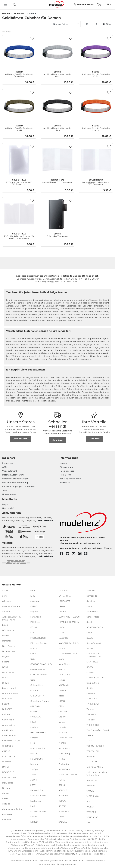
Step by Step (93, 683)
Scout (89, 632)
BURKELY (7, 709)
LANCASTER (64, 601)
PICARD (62, 743)
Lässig (62, 606)
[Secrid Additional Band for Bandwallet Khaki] (19, 106)
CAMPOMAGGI (9, 735)
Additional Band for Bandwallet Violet (96, 74)
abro (4, 596)
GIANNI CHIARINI (39, 675)
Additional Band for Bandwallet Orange (96, 128)
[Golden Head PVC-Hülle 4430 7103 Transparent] (57, 160)
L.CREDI (34, 822)
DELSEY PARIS (9, 777)
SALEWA (91, 591)
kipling (34, 806)
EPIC (33, 596)
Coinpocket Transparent (57, 235)
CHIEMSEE (8, 746)
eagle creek (8, 814)
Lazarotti (63, 612)
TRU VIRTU (92, 762)
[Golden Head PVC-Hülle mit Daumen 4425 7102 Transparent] (19, 160)
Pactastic (63, 732)
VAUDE (90, 791)
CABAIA (6, 714)
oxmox (62, 722)
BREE (5, 678)
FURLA (34, 648)
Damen (6, 13)
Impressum (8, 463)
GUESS (34, 711)
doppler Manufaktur (12, 809)
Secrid (90, 648)
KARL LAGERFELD (39, 795)
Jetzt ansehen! (21, 439)
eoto (33, 591)
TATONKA (91, 714)
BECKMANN (8, 630)
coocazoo (7, 762)
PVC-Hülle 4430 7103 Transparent (57, 181)
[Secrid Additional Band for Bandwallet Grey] (57, 52)
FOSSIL (34, 627)
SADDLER (63, 822)
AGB (4, 467)
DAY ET (6, 767)
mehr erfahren (45, 521)
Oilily (61, 706)
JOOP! (33, 780)
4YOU (5, 591)
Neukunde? (8, 508)
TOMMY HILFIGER (95, 746)
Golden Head (37, 685)
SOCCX (90, 667)
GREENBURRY (37, 696)
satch (89, 606)
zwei (89, 822)
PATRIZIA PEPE (66, 738)
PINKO (62, 759)
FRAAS (34, 632)
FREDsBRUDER (38, 638)
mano (61, 659)
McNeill (62, 680)
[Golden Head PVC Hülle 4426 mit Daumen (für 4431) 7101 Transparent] (19, 214)
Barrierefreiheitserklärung (15, 483)
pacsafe (62, 727)
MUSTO (62, 690)
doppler (6, 804)
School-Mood (93, 617)
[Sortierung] (65, 24)
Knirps (34, 817)
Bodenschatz (9, 651)
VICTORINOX (93, 796)
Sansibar (91, 601)
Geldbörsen (18, 13)
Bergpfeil (7, 641)
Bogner (6, 656)
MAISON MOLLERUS (69, 643)
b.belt (5, 625)
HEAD (33, 722)
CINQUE (6, 751)
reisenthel (63, 795)
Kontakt (64, 463)
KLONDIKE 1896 (38, 811)
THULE (90, 735)
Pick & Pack (64, 748)
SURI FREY (92, 699)
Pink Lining (64, 753)
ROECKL (63, 806)
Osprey (62, 717)
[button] (32, 38)
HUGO (34, 753)
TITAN (89, 741)
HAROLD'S (36, 717)
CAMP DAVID (9, 730)
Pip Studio (64, 764)
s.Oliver (90, 672)
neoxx (61, 696)
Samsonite (92, 596)
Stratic (90, 688)
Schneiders (92, 612)
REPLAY (62, 801)
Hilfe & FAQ (65, 475)
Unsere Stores (9, 494)
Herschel (35, 738)
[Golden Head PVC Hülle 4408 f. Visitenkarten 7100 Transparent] (96, 160)
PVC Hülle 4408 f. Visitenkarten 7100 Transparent (96, 182)
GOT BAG (35, 690)
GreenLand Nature (40, 701)
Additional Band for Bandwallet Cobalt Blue (19, 74)
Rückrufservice (67, 471)
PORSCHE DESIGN (68, 775)
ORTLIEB (63, 711)
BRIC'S (5, 683)
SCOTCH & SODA (95, 627)
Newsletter (65, 483)
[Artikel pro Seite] (91, 24)
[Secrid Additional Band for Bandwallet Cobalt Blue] (19, 52)
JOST (33, 785)
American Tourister (11, 606)
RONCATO (64, 811)
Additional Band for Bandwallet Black (57, 128)
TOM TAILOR (93, 751)
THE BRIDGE (93, 725)
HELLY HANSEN (38, 732)
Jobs (4, 490)
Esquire (34, 612)
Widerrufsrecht (10, 471)
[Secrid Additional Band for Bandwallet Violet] (96, 52)
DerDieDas (8, 783)
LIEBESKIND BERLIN (69, 622)
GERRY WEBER (38, 669)
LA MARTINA (65, 596)
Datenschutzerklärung (13, 475)
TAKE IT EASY (93, 704)
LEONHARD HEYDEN (69, 617)
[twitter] (69, 554)
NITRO (62, 701)
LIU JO (62, 627)
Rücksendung (67, 467)
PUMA (62, 780)
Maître (62, 648)
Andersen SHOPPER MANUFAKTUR (12, 618)
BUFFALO (7, 699)
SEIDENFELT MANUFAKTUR (94, 655)
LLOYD (62, 632)
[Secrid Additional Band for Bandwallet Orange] (96, 106)
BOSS (5, 667)
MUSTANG (64, 685)
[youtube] (75, 554)
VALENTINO (92, 780)
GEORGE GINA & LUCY (41, 664)
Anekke (6, 612)
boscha (6, 662)
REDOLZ (63, 790)
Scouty (90, 638)
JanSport (35, 769)
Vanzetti (91, 786)
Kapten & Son (37, 790)
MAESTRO (63, 638)
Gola (33, 680)
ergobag (35, 601)
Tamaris (90, 709)
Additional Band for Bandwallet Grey (57, 74)
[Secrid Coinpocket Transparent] (57, 214)
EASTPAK (7, 819)
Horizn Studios (38, 748)
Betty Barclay (9, 646)
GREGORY (35, 706)
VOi (88, 801)
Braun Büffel (8, 672)
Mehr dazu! (57, 440)
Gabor (33, 654)
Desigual (7, 788)
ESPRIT (34, 606)
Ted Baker (91, 720)
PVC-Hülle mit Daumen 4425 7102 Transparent (19, 182)
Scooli (89, 622)
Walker (90, 807)
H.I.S (33, 743)
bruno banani (9, 688)
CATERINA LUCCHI (11, 741)
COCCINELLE (9, 756)
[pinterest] (87, 554)
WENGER (91, 812)
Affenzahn (7, 601)
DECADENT (8, 772)
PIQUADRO (64, 769)
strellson (91, 693)
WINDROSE (92, 817)
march (62, 669)
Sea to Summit (94, 643)
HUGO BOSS (37, 759)
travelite (91, 756)
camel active (8, 725)
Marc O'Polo (64, 675)
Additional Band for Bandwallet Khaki (19, 128)
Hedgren (35, 727)
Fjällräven (35, 622)
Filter (107, 24)
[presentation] (17, 5)
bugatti (6, 704)
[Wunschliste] (99, 5)
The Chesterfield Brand (98, 730)
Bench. (6, 635)
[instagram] (81, 554)
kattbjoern (36, 801)
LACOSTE (63, 591)
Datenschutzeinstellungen (15, 479)
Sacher (62, 817)
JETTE (33, 775)
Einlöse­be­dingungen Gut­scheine (19, 486)
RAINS (62, 785)
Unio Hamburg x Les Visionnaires (97, 774)
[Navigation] (6, 5)
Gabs (33, 659)
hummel (35, 764)
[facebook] (63, 554)
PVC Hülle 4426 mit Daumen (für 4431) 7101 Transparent (19, 236)
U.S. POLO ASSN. (95, 767)
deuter (6, 793)
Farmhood (36, 617)
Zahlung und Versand (70, 479)
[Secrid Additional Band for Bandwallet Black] (57, 106)
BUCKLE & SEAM (10, 693)
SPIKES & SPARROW (96, 678)
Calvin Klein (8, 720)
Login (5, 504)
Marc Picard (64, 664)
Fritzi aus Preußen (39, 643)
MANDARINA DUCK (68, 654)
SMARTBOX (92, 662)
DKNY (5, 798)
